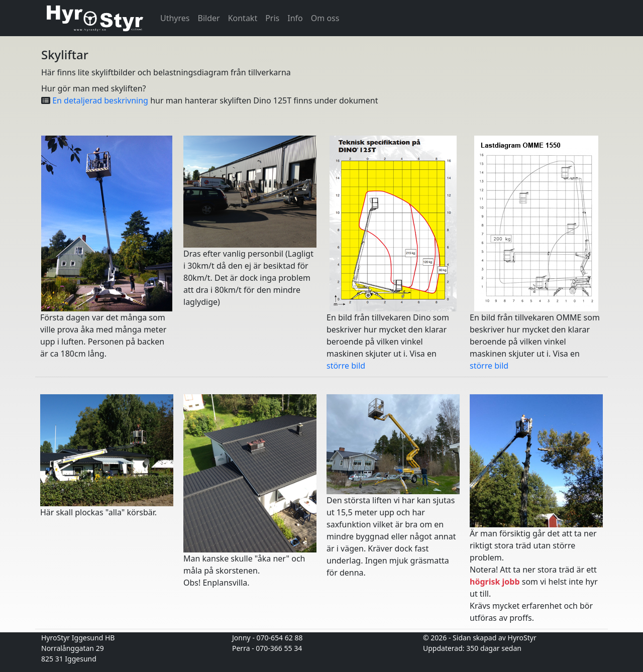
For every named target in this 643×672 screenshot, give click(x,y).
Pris (272, 18)
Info (295, 18)
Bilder (209, 18)
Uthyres (175, 18)
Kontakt (243, 18)
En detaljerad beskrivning (101, 100)
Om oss (325, 18)
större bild (346, 366)
